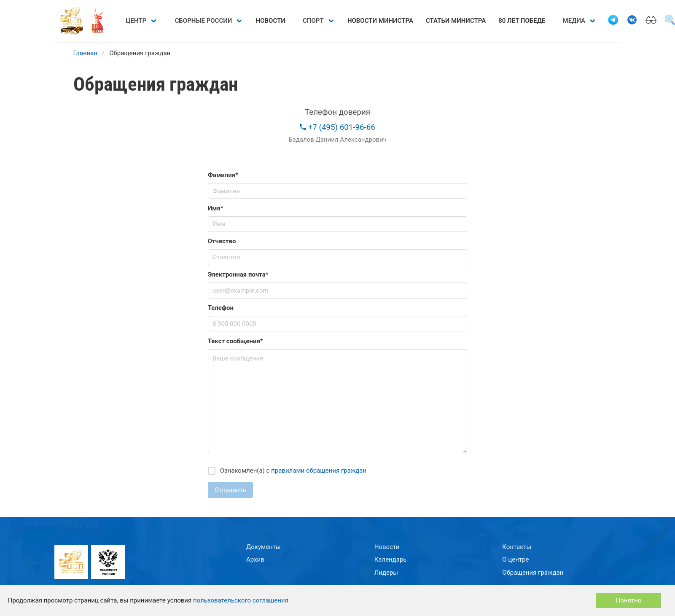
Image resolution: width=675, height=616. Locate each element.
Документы (264, 547)
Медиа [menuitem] (574, 21)
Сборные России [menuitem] (204, 21)
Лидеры (386, 573)
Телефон (221, 308)
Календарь (391, 560)
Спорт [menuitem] (313, 21)
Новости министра (380, 21)
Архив (255, 560)
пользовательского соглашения (241, 600)
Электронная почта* (238, 274)
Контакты (517, 547)
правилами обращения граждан (319, 471)
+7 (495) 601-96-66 (337, 127)
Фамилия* (223, 175)
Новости (271, 21)
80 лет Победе (522, 21)
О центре (515, 560)
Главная (85, 53)
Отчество (222, 241)
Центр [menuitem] (136, 21)
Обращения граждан (533, 573)
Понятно (629, 600)
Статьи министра (456, 21)
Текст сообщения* (235, 341)
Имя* (216, 208)
